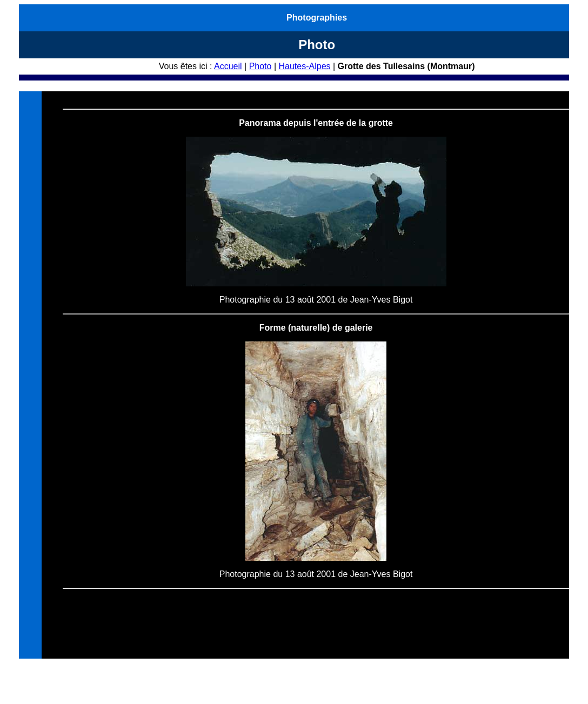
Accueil (228, 66)
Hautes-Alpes (304, 66)
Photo (260, 66)
